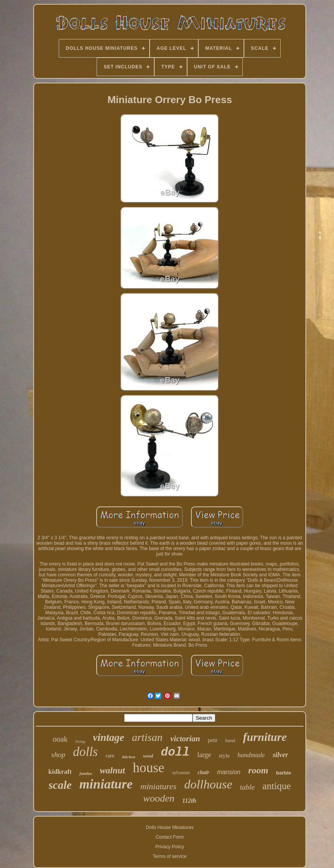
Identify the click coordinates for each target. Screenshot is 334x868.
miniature (106, 784)
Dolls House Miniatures (170, 827)
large (204, 755)
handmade (251, 755)
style (224, 756)
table (247, 787)
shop (58, 755)
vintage (108, 737)
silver (280, 755)
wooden (159, 798)
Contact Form (170, 837)
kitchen (129, 757)
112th (189, 801)
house (148, 768)
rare (110, 756)
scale (60, 785)
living (80, 741)
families (86, 774)
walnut (112, 770)
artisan (147, 737)
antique (277, 786)
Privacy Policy (170, 847)
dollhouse (208, 784)
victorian (185, 739)
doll (175, 752)
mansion (228, 772)
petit (213, 740)
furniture (265, 737)
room (258, 770)
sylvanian (181, 773)
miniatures (158, 786)
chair (203, 772)
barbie (284, 773)
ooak (60, 739)
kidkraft (60, 772)
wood (148, 756)
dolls (85, 752)
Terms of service (170, 856)
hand (230, 740)
